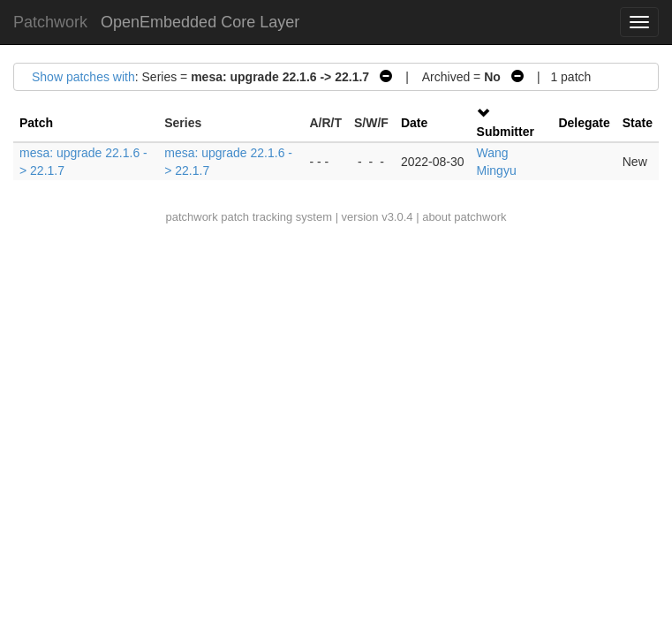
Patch (36, 123)
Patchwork (50, 22)
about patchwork (464, 217)
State (638, 123)
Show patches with (83, 77)
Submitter (506, 132)
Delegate (584, 123)
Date (414, 123)
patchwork (191, 217)
